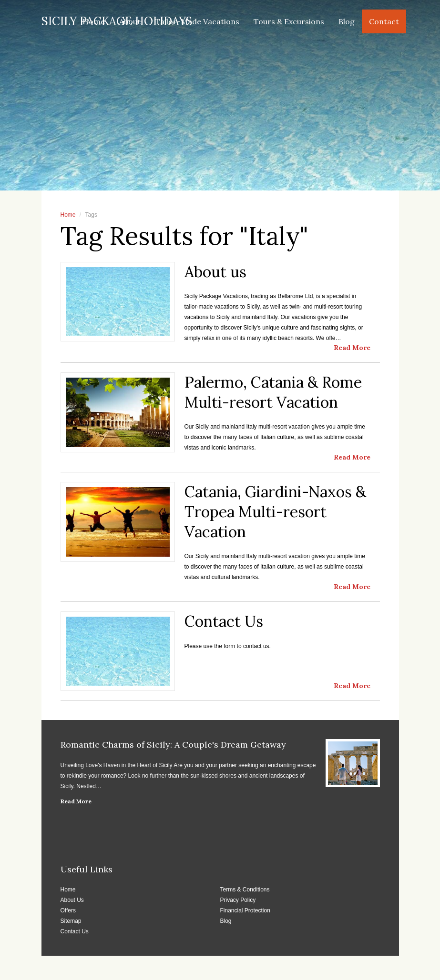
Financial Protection (245, 910)
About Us (72, 900)
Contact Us (75, 931)
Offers (68, 910)
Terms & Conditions (245, 890)
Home (94, 21)
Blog (347, 21)
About (130, 21)
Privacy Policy (238, 900)
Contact (384, 21)
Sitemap (71, 921)
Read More (76, 801)
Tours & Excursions (289, 21)
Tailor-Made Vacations (197, 21)
